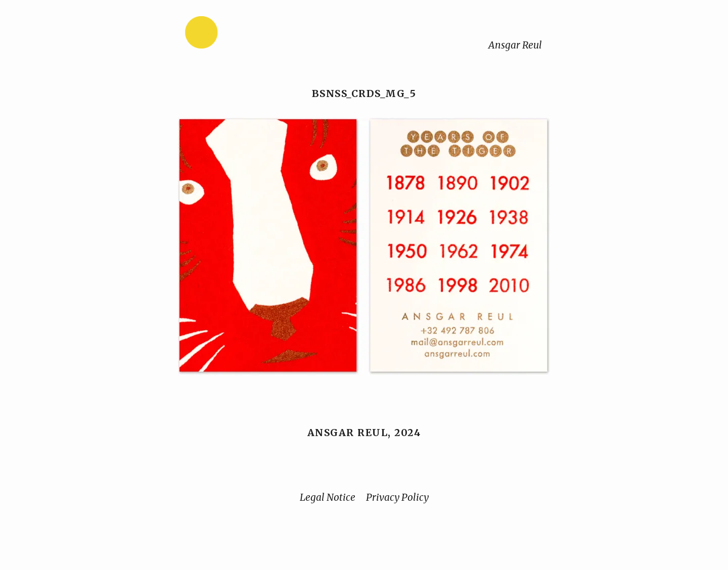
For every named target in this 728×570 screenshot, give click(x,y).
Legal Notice (328, 497)
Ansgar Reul (515, 45)
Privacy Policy (397, 497)
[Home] (233, 35)
